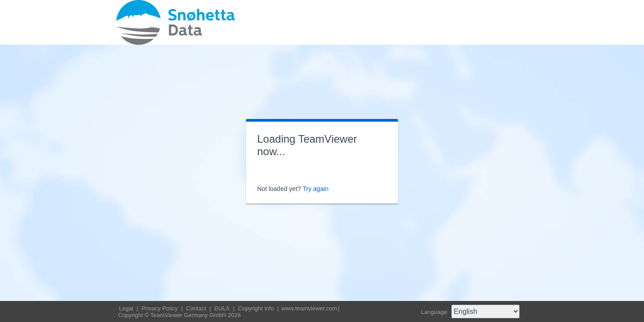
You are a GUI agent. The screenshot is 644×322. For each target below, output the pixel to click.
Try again (316, 189)
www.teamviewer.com (309, 308)
